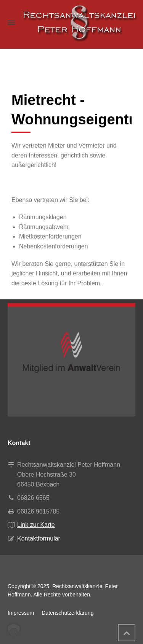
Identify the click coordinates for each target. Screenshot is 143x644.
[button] (14, 630)
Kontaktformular (39, 538)
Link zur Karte (36, 525)
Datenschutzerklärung (67, 613)
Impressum (21, 613)
